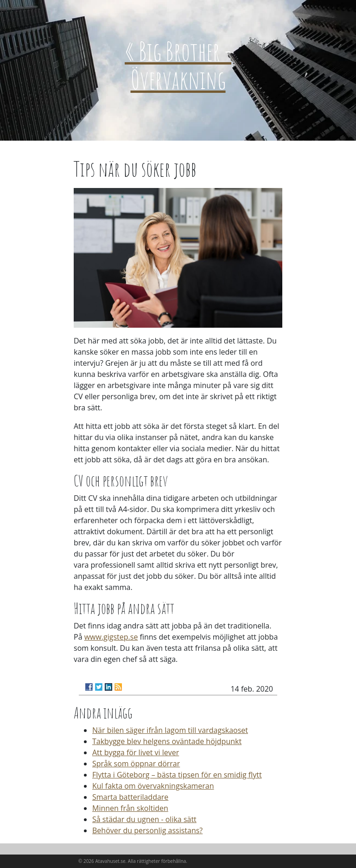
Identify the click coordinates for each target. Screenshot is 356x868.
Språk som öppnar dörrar (136, 764)
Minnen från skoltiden (130, 808)
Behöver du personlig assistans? (147, 830)
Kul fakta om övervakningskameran (153, 786)
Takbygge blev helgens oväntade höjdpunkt (167, 741)
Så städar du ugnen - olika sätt (144, 819)
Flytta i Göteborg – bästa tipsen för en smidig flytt (177, 775)
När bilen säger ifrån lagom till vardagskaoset (170, 730)
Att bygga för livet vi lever (136, 752)
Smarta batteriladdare (130, 797)
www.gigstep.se (111, 637)
